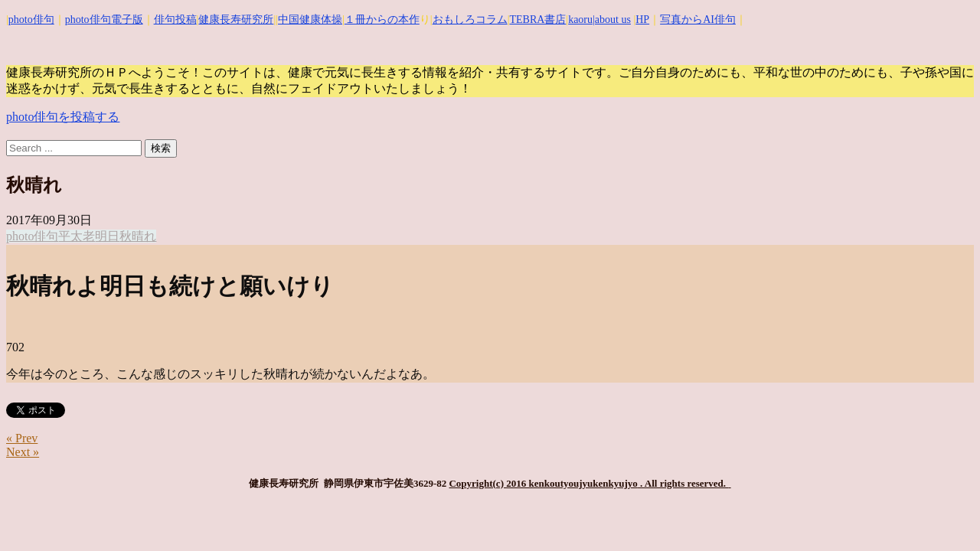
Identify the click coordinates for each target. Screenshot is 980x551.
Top (944, 515)
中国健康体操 (310, 20)
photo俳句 (31, 20)
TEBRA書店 (537, 20)
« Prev (22, 438)
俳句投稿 (175, 20)
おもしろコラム (470, 20)
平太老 (77, 236)
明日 (107, 236)
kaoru (580, 20)
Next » (23, 452)
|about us (612, 20)
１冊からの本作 (382, 20)
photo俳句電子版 (104, 20)
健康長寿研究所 (236, 20)
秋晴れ (138, 236)
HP (642, 20)
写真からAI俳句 (698, 20)
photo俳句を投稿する (63, 117)
